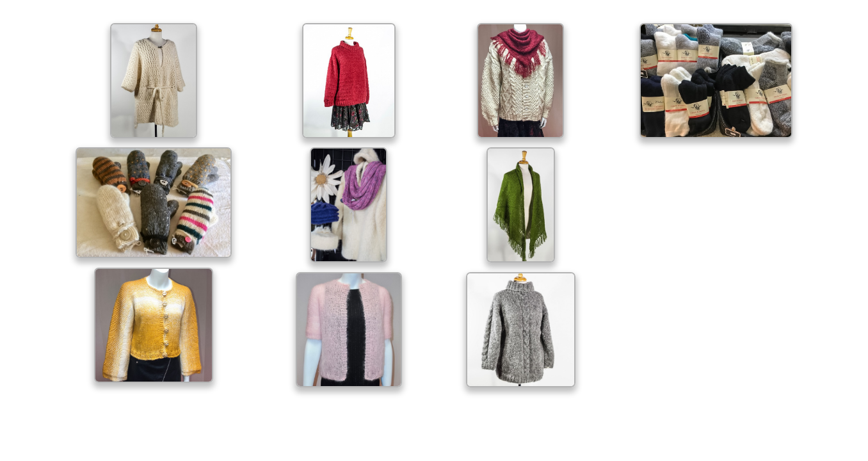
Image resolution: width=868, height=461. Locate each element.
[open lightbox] (154, 81)
